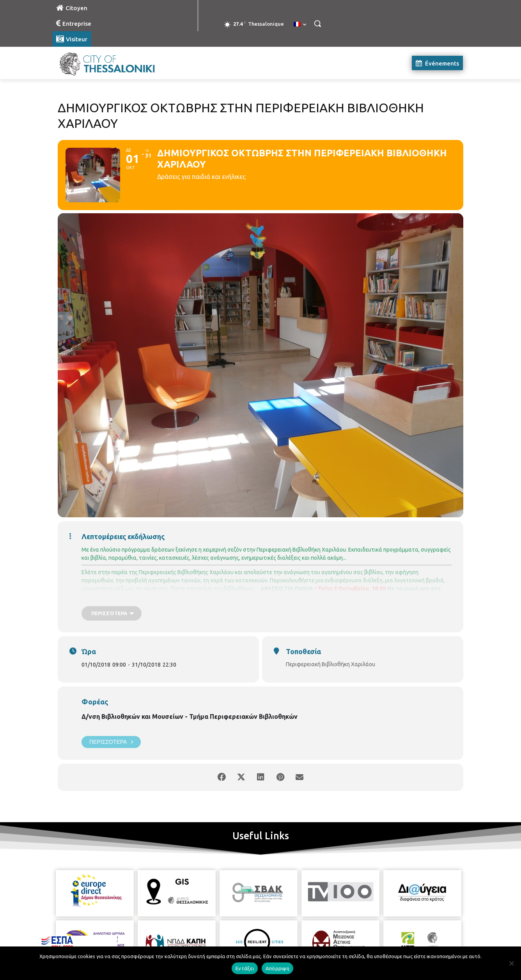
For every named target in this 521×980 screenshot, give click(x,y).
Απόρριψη (277, 968)
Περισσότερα (111, 742)
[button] (317, 23)
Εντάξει (245, 968)
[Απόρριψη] (511, 963)
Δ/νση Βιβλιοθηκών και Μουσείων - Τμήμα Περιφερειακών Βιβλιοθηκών (190, 716)
